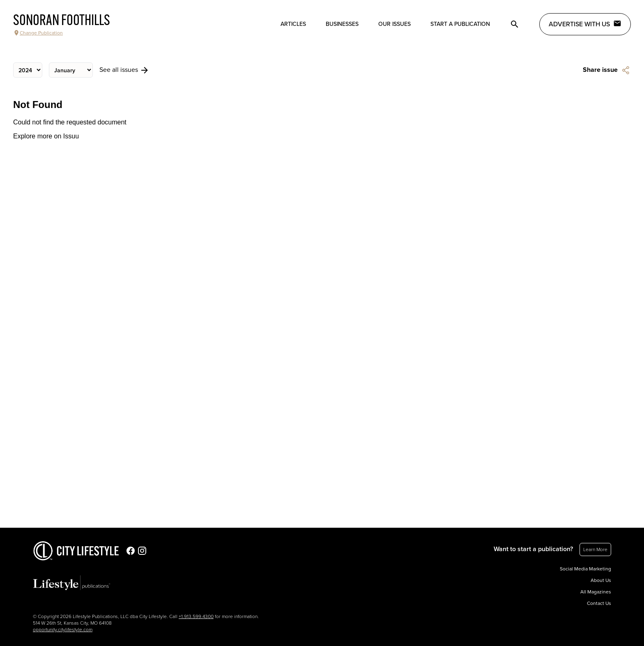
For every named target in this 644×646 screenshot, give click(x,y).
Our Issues (394, 24)
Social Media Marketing (585, 569)
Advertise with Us (585, 24)
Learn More (595, 549)
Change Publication (38, 33)
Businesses (342, 24)
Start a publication (460, 24)
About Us (601, 580)
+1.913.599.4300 (196, 616)
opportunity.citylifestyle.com (63, 630)
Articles (293, 24)
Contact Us (599, 603)
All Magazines (596, 592)
